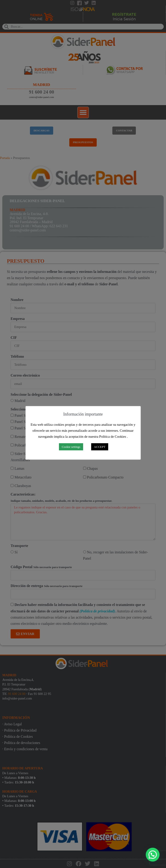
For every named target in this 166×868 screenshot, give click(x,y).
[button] (153, 855)
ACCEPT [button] (100, 447)
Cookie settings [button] (71, 447)
